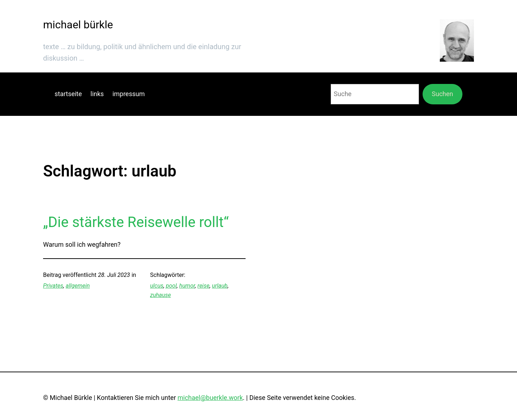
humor (187, 286)
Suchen (443, 94)
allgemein (78, 286)
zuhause (160, 295)
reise (203, 286)
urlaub (220, 286)
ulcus (157, 286)
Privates (53, 286)
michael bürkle (78, 25)
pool (171, 286)
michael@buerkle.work (210, 398)
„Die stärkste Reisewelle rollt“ (136, 222)
